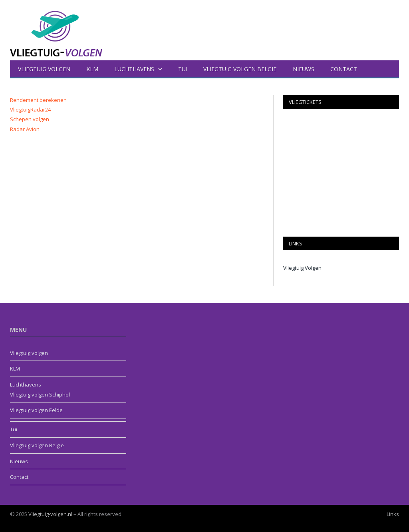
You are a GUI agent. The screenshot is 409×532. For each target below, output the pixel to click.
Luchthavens (134, 69)
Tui (183, 69)
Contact (344, 69)
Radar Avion (25, 129)
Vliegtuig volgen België (240, 69)
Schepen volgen (30, 119)
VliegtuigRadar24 (30, 110)
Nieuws (304, 69)
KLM (92, 69)
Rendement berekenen (38, 100)
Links (393, 514)
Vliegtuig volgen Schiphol (40, 395)
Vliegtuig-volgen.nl (50, 514)
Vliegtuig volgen (44, 69)
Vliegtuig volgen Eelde (36, 410)
